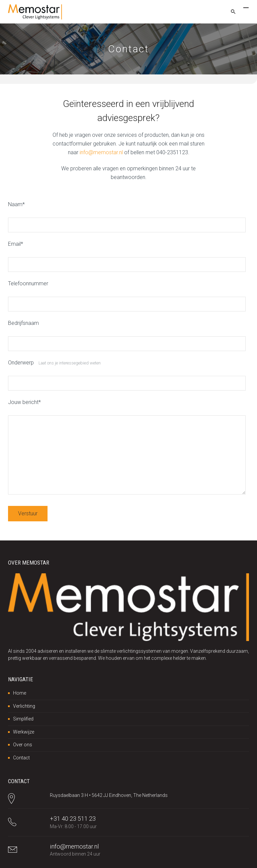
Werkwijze (24, 732)
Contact (21, 758)
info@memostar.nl (101, 152)
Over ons (23, 745)
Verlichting (24, 706)
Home (20, 693)
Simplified (23, 719)
